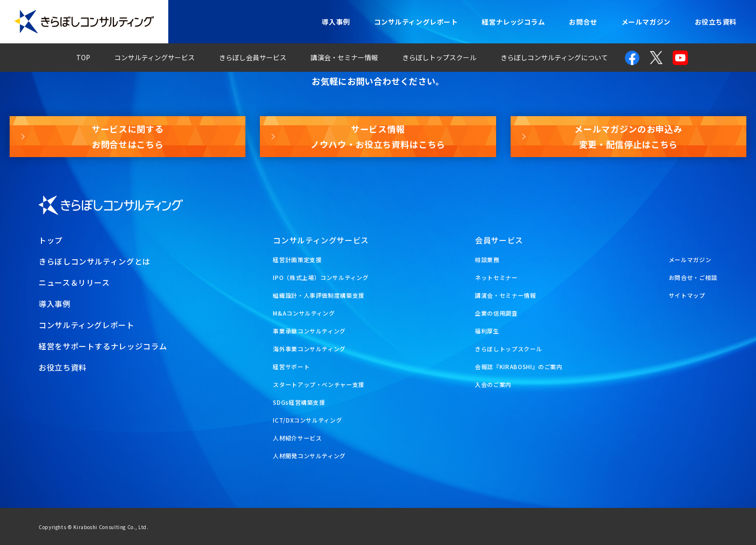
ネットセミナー (496, 277)
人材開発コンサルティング (309, 456)
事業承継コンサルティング (309, 331)
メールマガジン (646, 22)
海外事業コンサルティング (309, 349)
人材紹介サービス (297, 438)
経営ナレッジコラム (513, 22)
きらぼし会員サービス (253, 57)
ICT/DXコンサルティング (307, 420)
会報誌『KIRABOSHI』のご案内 (519, 366)
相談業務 (487, 259)
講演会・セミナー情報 (344, 57)
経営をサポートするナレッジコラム (103, 346)
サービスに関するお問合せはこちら (128, 136)
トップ (51, 240)
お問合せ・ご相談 (693, 277)
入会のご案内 (493, 384)
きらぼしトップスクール (439, 57)
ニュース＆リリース (74, 282)
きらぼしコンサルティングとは (94, 261)
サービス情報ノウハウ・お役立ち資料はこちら (378, 136)
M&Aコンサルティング (304, 313)
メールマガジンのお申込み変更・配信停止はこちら (628, 136)
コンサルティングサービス (155, 57)
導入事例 (336, 22)
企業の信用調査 (496, 313)
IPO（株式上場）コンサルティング (321, 277)
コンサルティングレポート (416, 22)
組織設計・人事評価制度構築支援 (319, 295)
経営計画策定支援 (297, 259)
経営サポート (291, 366)
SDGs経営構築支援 (299, 402)
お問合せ (583, 22)
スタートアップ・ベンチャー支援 (319, 384)
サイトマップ (687, 295)
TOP (83, 57)
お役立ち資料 (716, 22)
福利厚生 (487, 331)
